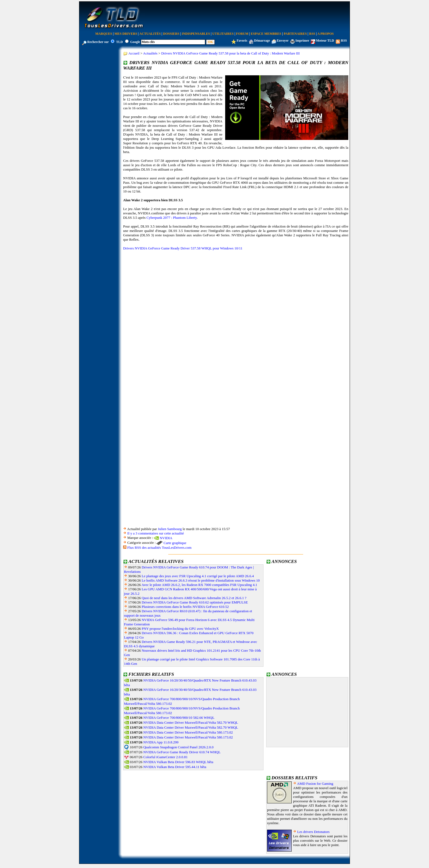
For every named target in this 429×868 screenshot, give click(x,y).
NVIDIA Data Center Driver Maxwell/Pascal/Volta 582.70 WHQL (191, 722)
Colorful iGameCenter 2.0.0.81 (166, 757)
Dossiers (171, 34)
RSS (312, 34)
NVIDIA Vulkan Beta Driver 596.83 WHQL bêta (178, 762)
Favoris (242, 41)
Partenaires (295, 34)
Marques (104, 34)
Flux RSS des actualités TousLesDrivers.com (159, 547)
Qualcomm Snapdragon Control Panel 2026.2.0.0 (179, 747)
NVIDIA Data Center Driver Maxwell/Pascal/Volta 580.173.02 (188, 732)
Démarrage (262, 41)
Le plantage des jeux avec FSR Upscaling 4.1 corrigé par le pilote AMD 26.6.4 (198, 576)
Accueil (134, 53)
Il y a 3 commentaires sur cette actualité (156, 533)
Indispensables (196, 34)
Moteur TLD (325, 41)
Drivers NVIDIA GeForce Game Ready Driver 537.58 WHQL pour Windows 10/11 (183, 248)
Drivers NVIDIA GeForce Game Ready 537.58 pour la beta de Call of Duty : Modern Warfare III (230, 53)
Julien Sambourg (170, 529)
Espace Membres (266, 34)
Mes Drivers (126, 34)
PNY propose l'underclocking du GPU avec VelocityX (180, 629)
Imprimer (302, 41)
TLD (119, 42)
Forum (242, 34)
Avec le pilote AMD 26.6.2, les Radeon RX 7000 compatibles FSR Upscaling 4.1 (199, 585)
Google (135, 42)
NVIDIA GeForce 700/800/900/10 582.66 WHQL (179, 718)
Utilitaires (223, 34)
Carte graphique (175, 543)
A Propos (326, 34)
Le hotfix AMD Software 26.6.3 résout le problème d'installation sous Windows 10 (201, 580)
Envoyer (283, 41)
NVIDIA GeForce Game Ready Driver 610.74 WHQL (182, 752)
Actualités (150, 34)
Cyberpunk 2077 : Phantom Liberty (172, 218)
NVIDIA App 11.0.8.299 (161, 742)
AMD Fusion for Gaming (315, 784)
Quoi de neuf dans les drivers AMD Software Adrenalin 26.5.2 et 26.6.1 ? (194, 598)
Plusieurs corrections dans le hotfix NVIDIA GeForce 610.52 (185, 607)
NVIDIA (166, 538)
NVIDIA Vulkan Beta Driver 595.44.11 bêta (175, 767)
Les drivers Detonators (313, 832)
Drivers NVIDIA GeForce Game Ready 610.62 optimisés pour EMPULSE (195, 602)
